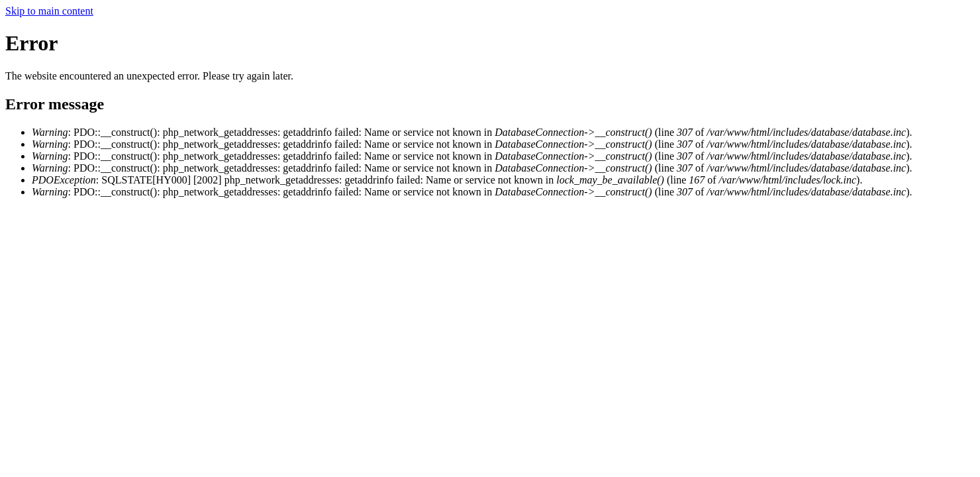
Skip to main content (49, 11)
